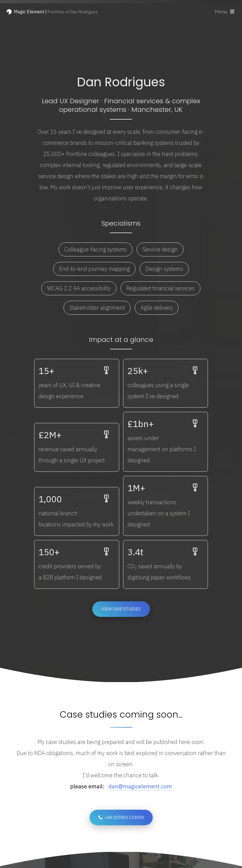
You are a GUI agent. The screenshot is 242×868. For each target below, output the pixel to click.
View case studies (121, 610)
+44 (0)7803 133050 (124, 817)
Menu (221, 12)
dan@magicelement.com (140, 786)
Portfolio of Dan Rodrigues (56, 12)
